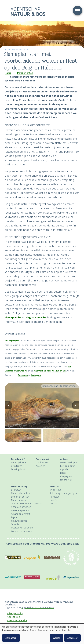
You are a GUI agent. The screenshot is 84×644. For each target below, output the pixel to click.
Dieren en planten (20, 511)
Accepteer (72, 638)
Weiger (57, 638)
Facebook (23, 375)
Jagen (14, 517)
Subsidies (16, 524)
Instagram (36, 375)
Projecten (40, 466)
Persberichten (25, 73)
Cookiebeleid (14, 617)
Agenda (64, 469)
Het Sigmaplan (12, 341)
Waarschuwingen (69, 463)
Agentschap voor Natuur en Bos (50, 371)
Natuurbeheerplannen (22, 493)
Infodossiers (42, 463)
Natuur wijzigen (19, 500)
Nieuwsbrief (66, 480)
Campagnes (66, 476)
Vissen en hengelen (21, 507)
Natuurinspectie (19, 521)
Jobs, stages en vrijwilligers (63, 493)
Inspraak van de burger (22, 528)
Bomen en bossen (20, 497)
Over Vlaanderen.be (17, 620)
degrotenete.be (36, 317)
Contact (54, 504)
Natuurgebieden (19, 463)
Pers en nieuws (68, 466)
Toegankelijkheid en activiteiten (27, 504)
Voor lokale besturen (22, 531)
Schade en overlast (21, 514)
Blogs (63, 473)
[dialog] (42, 634)
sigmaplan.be (13, 317)
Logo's (53, 500)
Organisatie (56, 490)
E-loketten (16, 490)
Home (8, 73)
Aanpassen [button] (11, 638)
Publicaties (55, 497)
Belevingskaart (18, 469)
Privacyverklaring (15, 613)
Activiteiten (17, 466)
